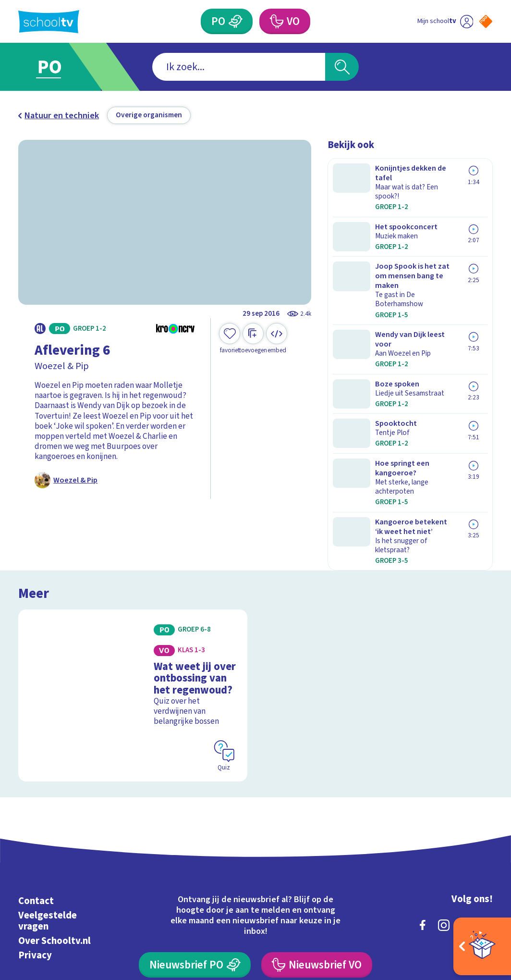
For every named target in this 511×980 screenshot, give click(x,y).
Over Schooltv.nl (55, 831)
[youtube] (486, 816)
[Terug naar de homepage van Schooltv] (49, 22)
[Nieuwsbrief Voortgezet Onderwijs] (317, 855)
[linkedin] (465, 816)
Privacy (35, 846)
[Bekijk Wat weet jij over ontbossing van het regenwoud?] (133, 604)
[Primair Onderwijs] (236, 21)
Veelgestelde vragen (48, 811)
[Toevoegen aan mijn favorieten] (230, 339)
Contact (36, 791)
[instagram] (444, 816)
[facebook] (423, 816)
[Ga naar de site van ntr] (478, 902)
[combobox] (239, 67)
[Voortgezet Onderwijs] (276, 21)
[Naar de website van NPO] (486, 21)
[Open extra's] (482, 946)
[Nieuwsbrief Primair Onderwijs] (195, 855)
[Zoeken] (342, 67)
